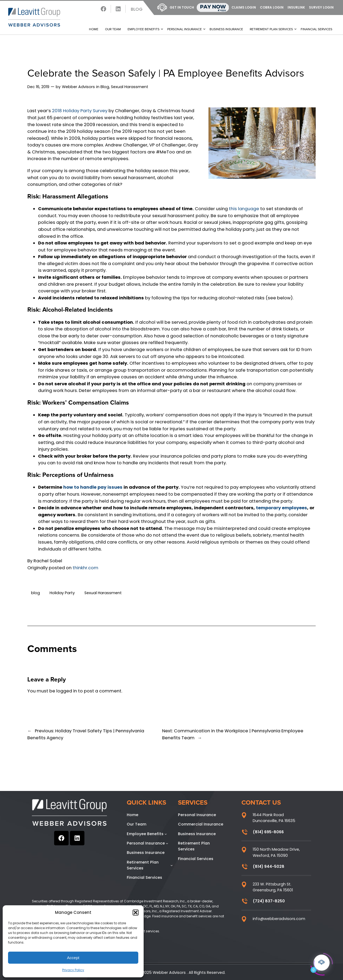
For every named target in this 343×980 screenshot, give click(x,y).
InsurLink (296, 7)
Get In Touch (176, 7)
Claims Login (244, 7)
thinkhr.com (85, 568)
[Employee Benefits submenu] (166, 834)
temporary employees (282, 508)
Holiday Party (62, 593)
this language (244, 209)
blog (36, 593)
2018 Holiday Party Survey (80, 111)
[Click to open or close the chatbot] (322, 961)
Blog (137, 9)
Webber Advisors (78, 87)
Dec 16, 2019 (38, 87)
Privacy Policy (73, 970)
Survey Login (321, 7)
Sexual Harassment (130, 87)
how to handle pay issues (93, 487)
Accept (73, 958)
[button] (136, 913)
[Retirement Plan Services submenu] (172, 865)
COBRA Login (272, 7)
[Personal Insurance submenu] (167, 843)
